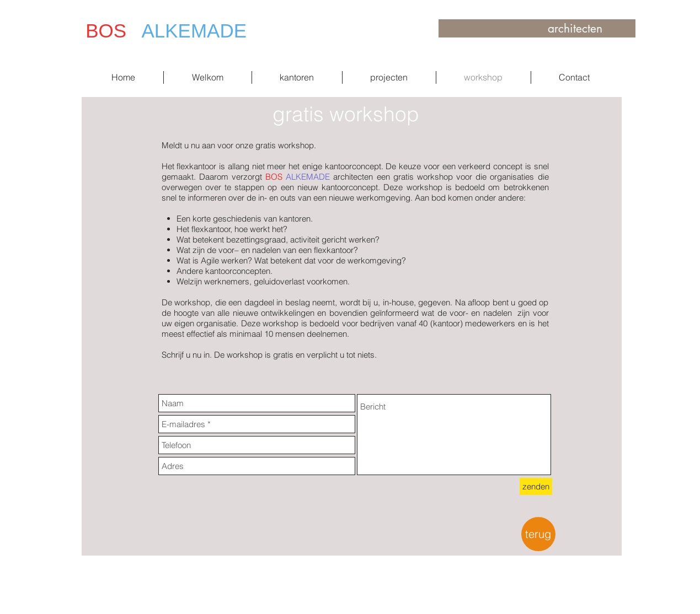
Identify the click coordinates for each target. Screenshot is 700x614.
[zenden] (536, 486)
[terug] (538, 534)
